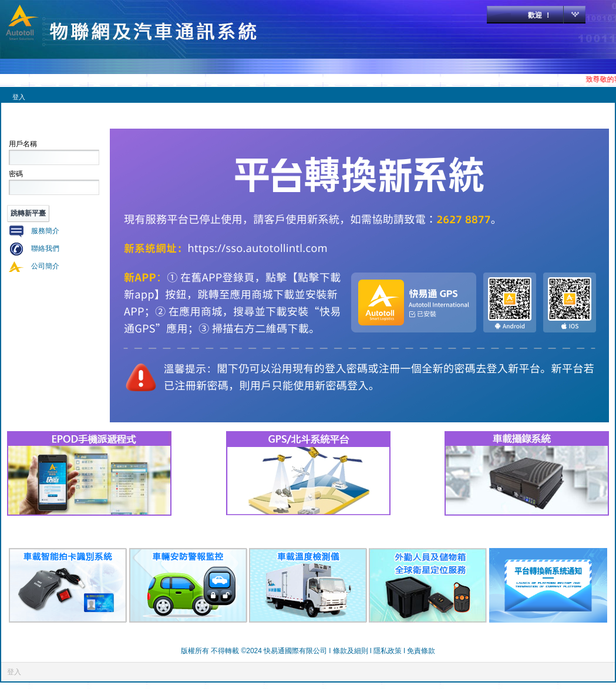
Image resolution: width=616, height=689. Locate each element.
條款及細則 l (353, 651)
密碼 (16, 174)
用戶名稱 (23, 144)
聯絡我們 (45, 248)
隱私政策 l (390, 651)
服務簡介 (45, 231)
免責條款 (421, 651)
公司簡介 (45, 266)
